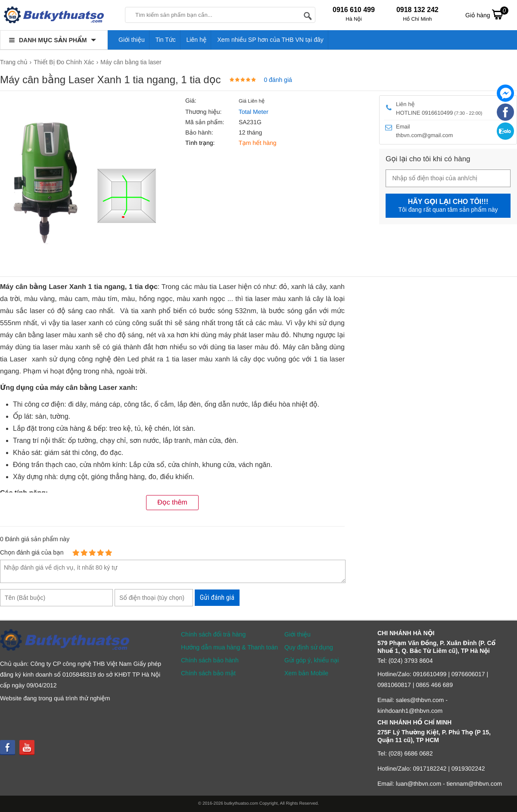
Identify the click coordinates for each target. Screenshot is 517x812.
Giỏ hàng (487, 14)
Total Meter (254, 112)
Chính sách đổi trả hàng (213, 634)
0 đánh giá (278, 80)
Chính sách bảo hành (210, 660)
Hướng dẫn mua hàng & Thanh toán (229, 647)
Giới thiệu (132, 40)
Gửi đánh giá (217, 597)
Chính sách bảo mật (208, 673)
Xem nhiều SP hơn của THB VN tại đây (270, 40)
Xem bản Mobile (306, 673)
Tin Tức (166, 40)
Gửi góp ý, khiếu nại (311, 660)
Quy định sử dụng (309, 647)
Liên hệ (197, 40)
